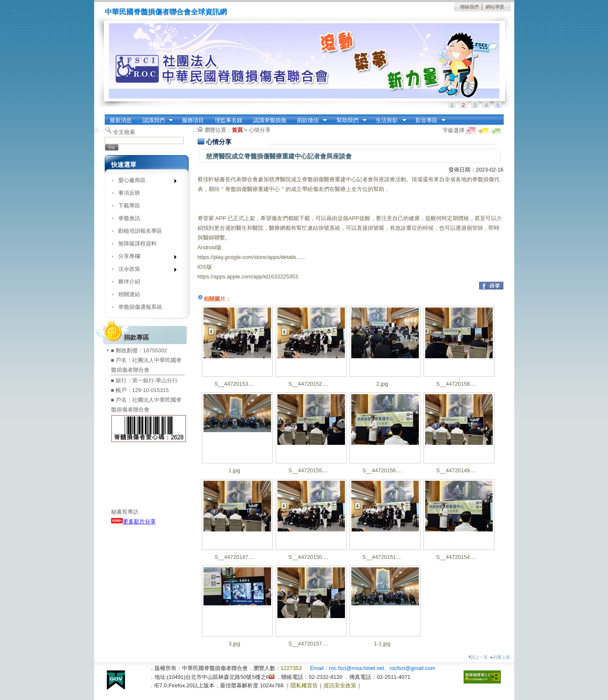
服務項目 (193, 120)
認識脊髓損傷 (270, 120)
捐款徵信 (309, 120)
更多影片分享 (133, 522)
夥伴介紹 (129, 282)
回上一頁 (478, 657)
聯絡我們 (470, 7)
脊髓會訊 (129, 218)
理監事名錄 (229, 120)
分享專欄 (145, 258)
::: (96, 130)
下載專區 (129, 206)
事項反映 (129, 193)
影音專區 (428, 120)
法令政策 (145, 271)
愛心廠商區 (145, 182)
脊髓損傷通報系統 (140, 307)
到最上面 (500, 657)
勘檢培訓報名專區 (140, 231)
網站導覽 (495, 7)
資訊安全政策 (340, 685)
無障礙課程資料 (137, 244)
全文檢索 (124, 132)
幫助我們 (349, 120)
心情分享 (260, 130)
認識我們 (155, 120)
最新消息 (121, 120)
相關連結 (129, 294)
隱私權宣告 (304, 685)
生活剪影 (388, 120)
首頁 (237, 130)
